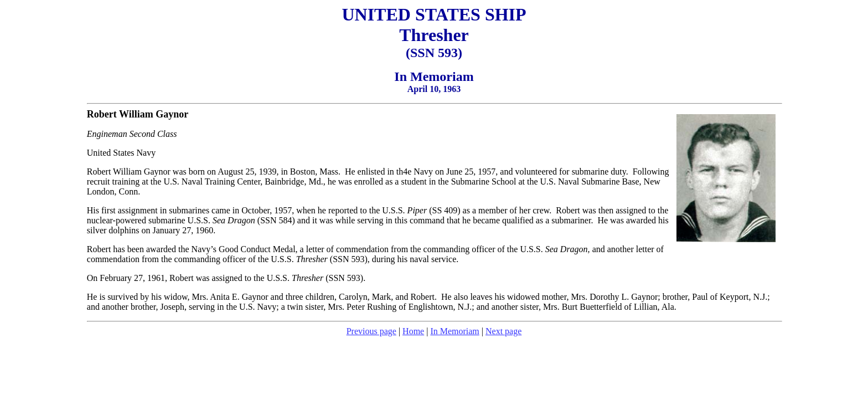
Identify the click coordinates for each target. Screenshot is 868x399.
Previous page (371, 331)
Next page (503, 331)
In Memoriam (454, 331)
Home (413, 331)
